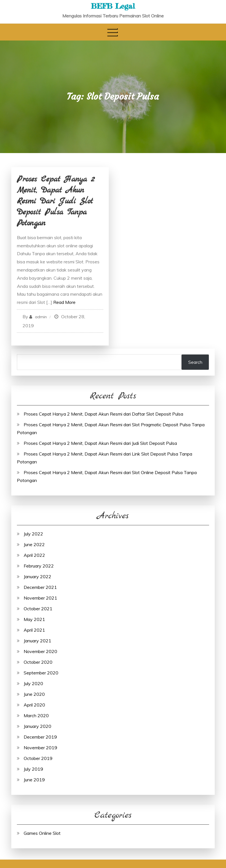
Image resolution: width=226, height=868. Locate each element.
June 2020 (34, 694)
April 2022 (34, 555)
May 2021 (34, 619)
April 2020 (34, 705)
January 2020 (37, 726)
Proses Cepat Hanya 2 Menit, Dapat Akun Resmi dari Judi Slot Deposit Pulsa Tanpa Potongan (56, 201)
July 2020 (33, 683)
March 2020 (36, 716)
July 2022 (33, 534)
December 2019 (40, 737)
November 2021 (40, 598)
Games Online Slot (42, 833)
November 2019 (40, 748)
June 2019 (34, 780)
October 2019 (38, 758)
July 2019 (33, 769)
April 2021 (34, 630)
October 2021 (38, 609)
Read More (64, 302)
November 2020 (40, 651)
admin (41, 317)
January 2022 (37, 577)
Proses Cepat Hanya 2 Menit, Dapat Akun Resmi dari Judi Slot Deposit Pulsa (100, 443)
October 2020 (38, 662)
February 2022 (39, 566)
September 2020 (41, 673)
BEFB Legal (113, 6)
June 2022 (34, 544)
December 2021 (40, 587)
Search (195, 362)
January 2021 (37, 641)
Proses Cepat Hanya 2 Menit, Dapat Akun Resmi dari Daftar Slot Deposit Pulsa (103, 414)
